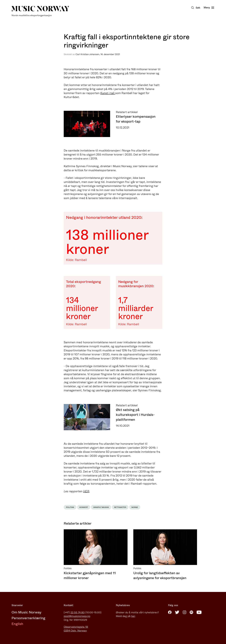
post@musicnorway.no (77, 616)
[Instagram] (184, 612)
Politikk (70, 507)
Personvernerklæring (28, 618)
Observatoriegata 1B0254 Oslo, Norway (76, 629)
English (17, 624)
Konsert (84, 507)
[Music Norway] (40, 11)
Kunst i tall (108, 93)
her (133, 616)
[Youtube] (199, 612)
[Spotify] (191, 612)
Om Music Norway (26, 612)
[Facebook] (170, 612)
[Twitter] (177, 612)
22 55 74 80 (78, 612)
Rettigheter (120, 507)
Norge (135, 507)
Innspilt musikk (101, 507)
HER (86, 491)
